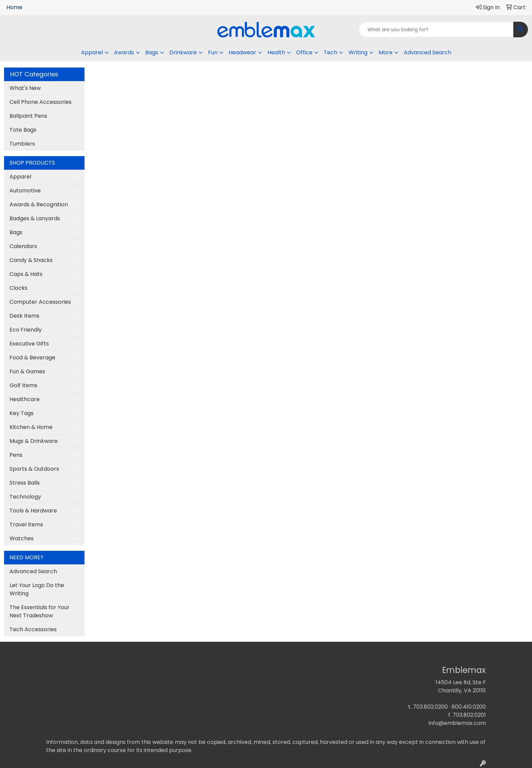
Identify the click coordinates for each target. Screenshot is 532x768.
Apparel (20, 177)
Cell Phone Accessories (41, 102)
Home (14, 7)
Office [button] (304, 52)
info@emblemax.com (457, 723)
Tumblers (22, 144)
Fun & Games (27, 371)
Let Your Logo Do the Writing (37, 589)
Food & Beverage (32, 358)
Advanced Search (427, 52)
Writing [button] (358, 52)
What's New (25, 88)
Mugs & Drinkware (34, 441)
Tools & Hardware (33, 511)
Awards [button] (124, 52)
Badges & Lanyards (35, 218)
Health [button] (276, 52)
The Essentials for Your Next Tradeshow (40, 611)
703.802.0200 (430, 707)
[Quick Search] (436, 30)
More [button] (386, 52)
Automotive (25, 191)
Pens (16, 455)
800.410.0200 (469, 707)
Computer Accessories (40, 302)
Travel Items (26, 525)
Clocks (18, 288)
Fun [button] (213, 52)
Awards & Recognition (39, 204)
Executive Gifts (29, 344)
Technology (25, 497)
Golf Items (23, 385)
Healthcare (25, 399)
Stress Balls (25, 483)
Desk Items (24, 316)
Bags (16, 232)
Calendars (23, 246)
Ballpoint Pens (28, 116)
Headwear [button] (242, 52)
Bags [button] (152, 52)
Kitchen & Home (31, 427)
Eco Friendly (26, 330)
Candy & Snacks (31, 260)
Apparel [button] (92, 52)
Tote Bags (23, 130)
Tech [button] (330, 52)
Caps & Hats (26, 274)
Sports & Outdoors (34, 469)
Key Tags (22, 413)
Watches (22, 538)
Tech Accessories (33, 629)
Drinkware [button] (183, 52)
